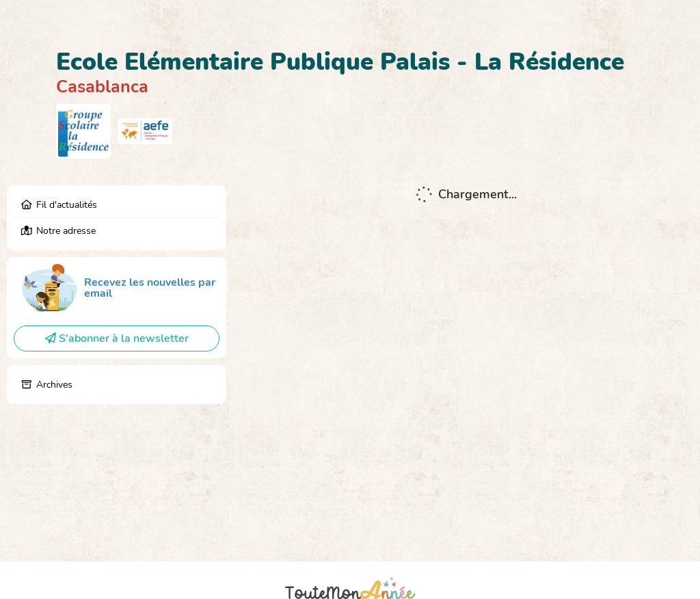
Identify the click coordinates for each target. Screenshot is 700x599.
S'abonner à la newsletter (117, 338)
